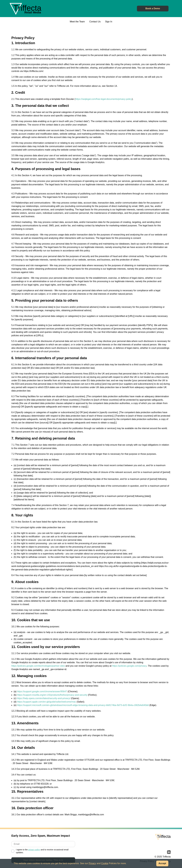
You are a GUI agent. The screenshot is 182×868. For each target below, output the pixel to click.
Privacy (92, 863)
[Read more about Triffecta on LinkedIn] (169, 853)
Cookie (105, 863)
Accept (162, 863)
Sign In (109, 22)
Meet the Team (77, 22)
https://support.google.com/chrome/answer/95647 (42, 692)
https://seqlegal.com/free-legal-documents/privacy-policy (104, 99)
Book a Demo (153, 9)
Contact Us (95, 22)
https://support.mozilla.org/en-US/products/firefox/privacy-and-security (52, 695)
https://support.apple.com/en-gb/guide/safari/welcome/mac (46, 702)
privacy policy (34, 850)
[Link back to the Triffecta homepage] (28, 8)
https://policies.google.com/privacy (129, 666)
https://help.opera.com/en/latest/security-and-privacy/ (44, 699)
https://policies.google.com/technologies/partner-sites (38, 666)
